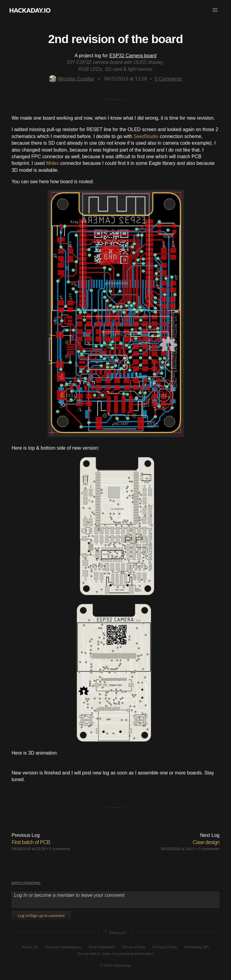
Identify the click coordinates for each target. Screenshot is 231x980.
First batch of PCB (31, 842)
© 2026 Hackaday (115, 965)
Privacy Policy (165, 947)
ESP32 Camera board (133, 56)
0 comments (60, 849)
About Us (30, 947)
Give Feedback (102, 947)
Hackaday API (197, 947)
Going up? (115, 933)
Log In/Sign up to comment (41, 916)
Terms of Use (134, 947)
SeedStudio (146, 136)
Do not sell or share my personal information (115, 954)
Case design (206, 842)
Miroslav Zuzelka (71, 79)
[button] (215, 10)
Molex (52, 163)
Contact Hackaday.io (63, 947)
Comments (168, 79)
